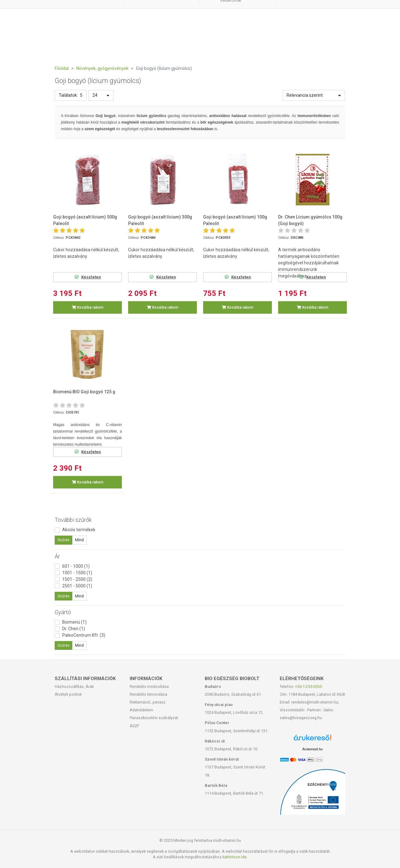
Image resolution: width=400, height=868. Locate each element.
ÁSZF (135, 726)
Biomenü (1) (74, 622)
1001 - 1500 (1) (77, 573)
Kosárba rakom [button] (88, 307)
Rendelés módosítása (149, 687)
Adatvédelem (141, 710)
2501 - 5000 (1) (77, 586)
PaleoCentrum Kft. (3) (84, 635)
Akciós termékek (79, 530)
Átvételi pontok (68, 694)
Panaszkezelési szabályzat (154, 718)
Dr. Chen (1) (74, 629)
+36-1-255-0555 (308, 687)
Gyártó (63, 612)
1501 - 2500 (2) (77, 579)
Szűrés (64, 540)
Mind (79, 540)
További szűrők (73, 520)
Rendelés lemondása (148, 694)
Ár (57, 556)
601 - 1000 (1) (76, 566)
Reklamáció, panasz (148, 702)
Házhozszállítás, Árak (74, 687)
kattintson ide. (235, 857)
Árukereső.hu (312, 749)
